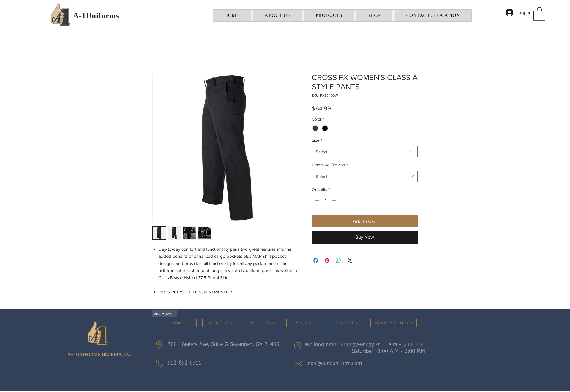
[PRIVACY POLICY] (394, 323)
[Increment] (335, 200)
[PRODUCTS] (262, 323)
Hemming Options (330, 165)
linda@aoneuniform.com (334, 363)
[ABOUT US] (220, 323)
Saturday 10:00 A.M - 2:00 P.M (381, 352)
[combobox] (365, 152)
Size (317, 140)
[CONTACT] (346, 323)
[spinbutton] (326, 200)
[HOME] (180, 323)
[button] (539, 13)
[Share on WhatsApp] (338, 260)
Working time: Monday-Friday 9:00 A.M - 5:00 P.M (365, 345)
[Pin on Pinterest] (327, 260)
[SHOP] (303, 323)
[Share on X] (350, 260)
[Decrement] (316, 200)
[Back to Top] (165, 314)
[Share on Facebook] (316, 260)
